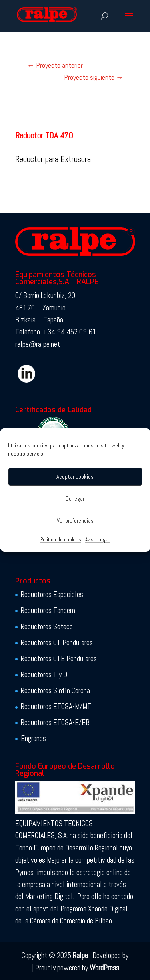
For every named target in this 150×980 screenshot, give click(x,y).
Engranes (33, 738)
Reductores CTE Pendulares (59, 659)
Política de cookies (61, 540)
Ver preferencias (75, 521)
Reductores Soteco (47, 627)
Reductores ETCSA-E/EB (55, 722)
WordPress (104, 968)
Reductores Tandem (48, 610)
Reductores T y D (44, 675)
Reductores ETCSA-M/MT (56, 706)
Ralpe (80, 955)
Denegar (75, 499)
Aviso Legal (97, 540)
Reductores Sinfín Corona (55, 691)
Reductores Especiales (52, 594)
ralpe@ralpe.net (38, 344)
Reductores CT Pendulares (57, 643)
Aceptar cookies (75, 477)
